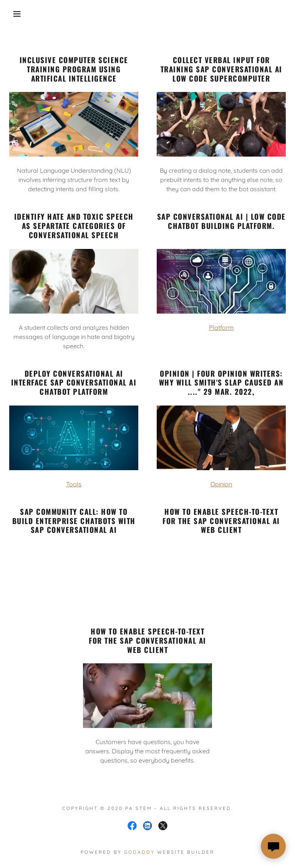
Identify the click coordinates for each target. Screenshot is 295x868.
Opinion (221, 484)
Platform (221, 327)
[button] (15, 14)
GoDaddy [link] (139, 852)
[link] (132, 826)
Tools (74, 484)
